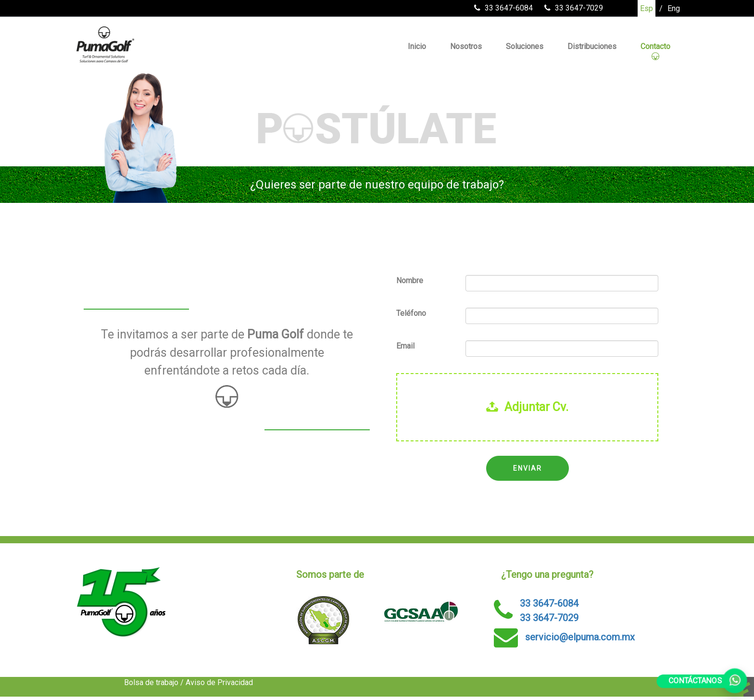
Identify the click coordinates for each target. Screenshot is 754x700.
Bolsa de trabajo (151, 682)
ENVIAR (528, 468)
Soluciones (525, 46)
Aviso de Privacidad (219, 682)
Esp (647, 8)
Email (405, 346)
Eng (674, 8)
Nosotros (466, 46)
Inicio (417, 46)
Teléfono (411, 313)
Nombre (410, 281)
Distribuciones (592, 46)
